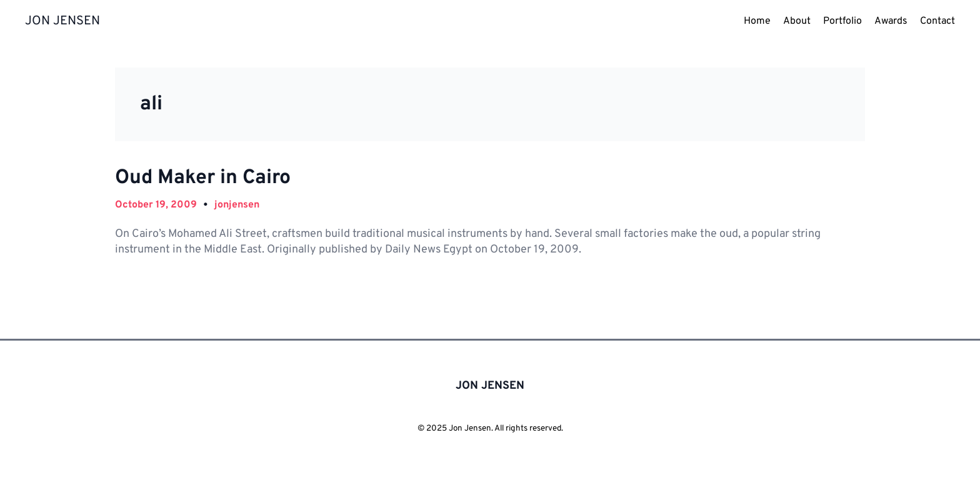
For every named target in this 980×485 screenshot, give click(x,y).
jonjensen (237, 205)
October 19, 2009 (156, 205)
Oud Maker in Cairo (203, 178)
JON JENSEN (62, 21)
